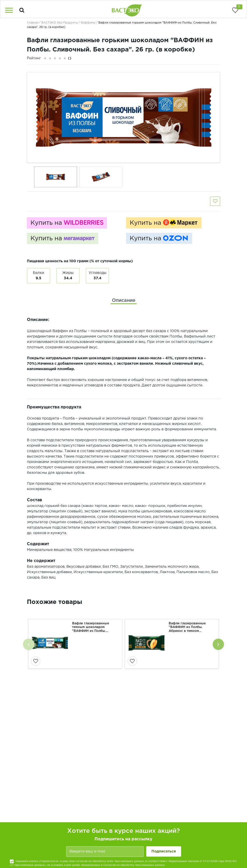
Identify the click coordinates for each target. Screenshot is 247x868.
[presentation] (29, 644)
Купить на (67, 223)
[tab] (124, 301)
